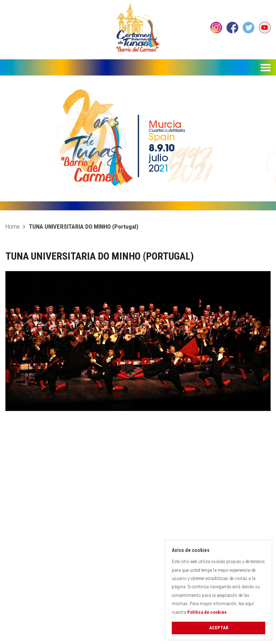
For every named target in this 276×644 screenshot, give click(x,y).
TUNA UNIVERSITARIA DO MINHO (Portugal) (84, 227)
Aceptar (219, 628)
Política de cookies (207, 612)
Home (13, 227)
